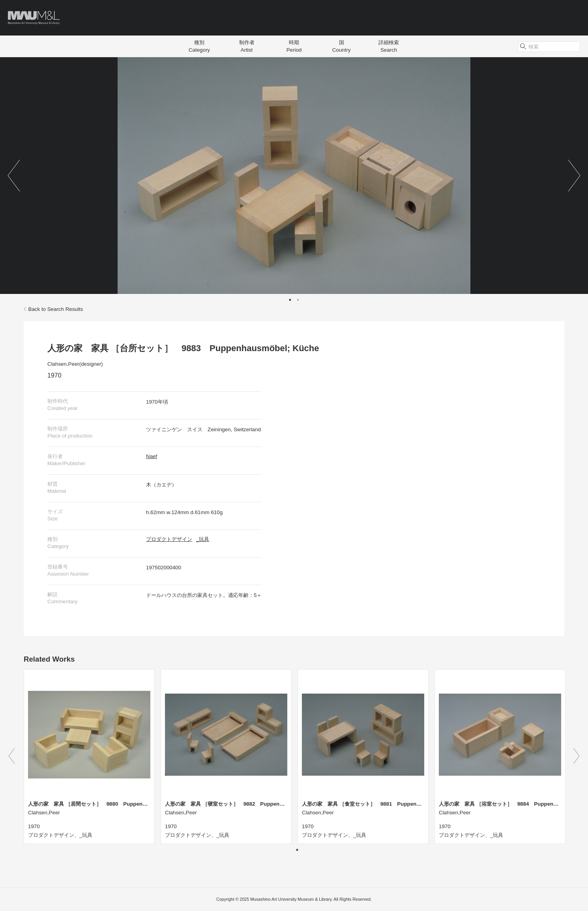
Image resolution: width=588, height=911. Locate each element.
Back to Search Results (53, 309)
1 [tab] (290, 300)
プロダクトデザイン (169, 539)
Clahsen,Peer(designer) (75, 364)
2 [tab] (298, 300)
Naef (152, 456)
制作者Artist (247, 46)
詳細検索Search (389, 46)
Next (574, 176)
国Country (342, 46)
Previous (14, 176)
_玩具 (203, 539)
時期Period (294, 46)
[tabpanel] (294, 176)
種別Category (199, 46)
